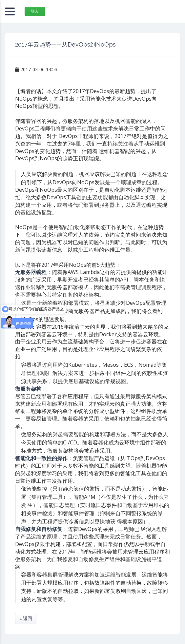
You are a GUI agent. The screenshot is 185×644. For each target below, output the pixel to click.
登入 (35, 11)
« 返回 (26, 618)
